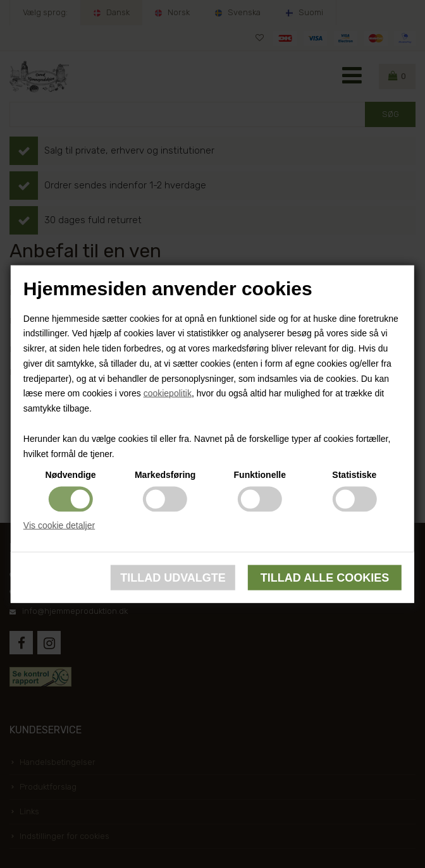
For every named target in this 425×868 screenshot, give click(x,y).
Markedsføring (165, 475)
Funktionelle (260, 475)
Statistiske (354, 475)
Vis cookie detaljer (59, 525)
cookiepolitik (168, 393)
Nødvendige (71, 475)
